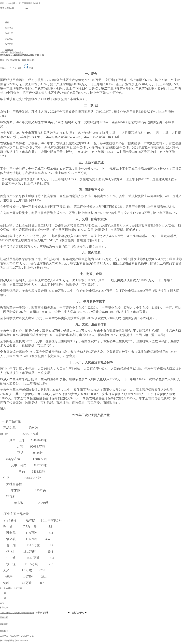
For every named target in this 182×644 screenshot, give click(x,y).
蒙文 (15, 3)
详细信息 (19, 52)
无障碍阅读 (27, 3)
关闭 (2, 603)
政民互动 (7, 44)
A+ (11, 68)
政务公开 (7, 33)
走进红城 (7, 50)
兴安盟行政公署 (27, 613)
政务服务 (7, 39)
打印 (28, 68)
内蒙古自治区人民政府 (10, 613)
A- (16, 68)
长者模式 (36, 3)
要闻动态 (7, 28)
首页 (5, 22)
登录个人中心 (6, 3)
